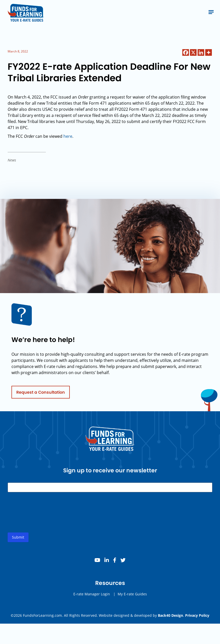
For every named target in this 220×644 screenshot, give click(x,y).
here (68, 136)
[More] (209, 52)
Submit (18, 539)
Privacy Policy (197, 615)
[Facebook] (186, 52)
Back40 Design (170, 615)
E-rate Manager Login (92, 596)
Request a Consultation (41, 394)
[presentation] (46, 518)
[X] (193, 52)
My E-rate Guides (132, 596)
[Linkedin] (201, 52)
